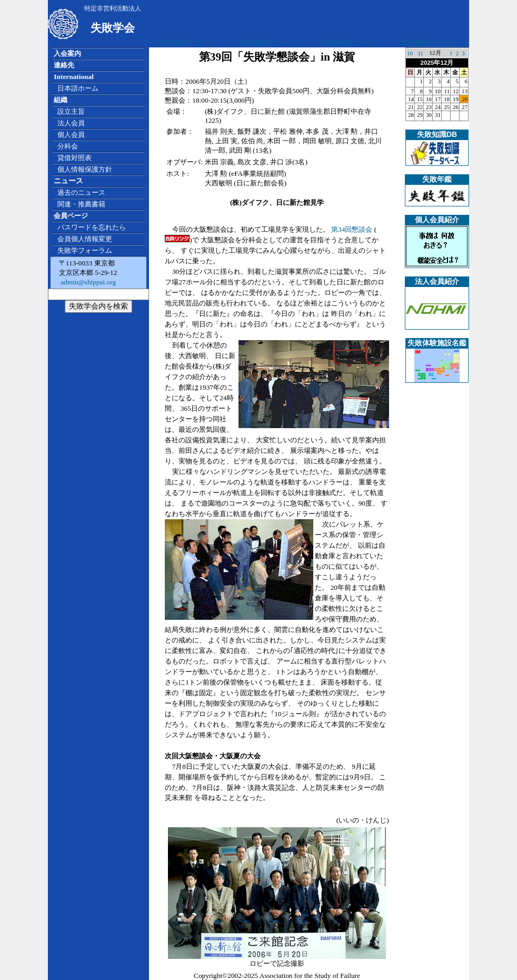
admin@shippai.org (87, 282)
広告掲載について (186, 42)
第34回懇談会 (352, 229)
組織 (61, 100)
